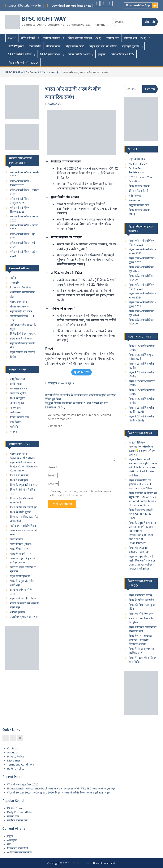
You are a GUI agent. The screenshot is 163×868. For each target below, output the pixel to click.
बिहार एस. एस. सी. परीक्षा (103, 46)
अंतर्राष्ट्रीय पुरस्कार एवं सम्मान (24, 617)
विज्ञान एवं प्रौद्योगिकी (20, 287)
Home (12, 38)
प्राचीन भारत (16, 384)
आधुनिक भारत (18, 379)
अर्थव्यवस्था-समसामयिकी (22, 292)
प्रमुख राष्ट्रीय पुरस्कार (20, 576)
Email (52, 475)
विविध (13, 357)
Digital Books (137, 159)
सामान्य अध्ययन (52, 38)
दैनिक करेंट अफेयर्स (138, 191)
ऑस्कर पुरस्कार (18, 612)
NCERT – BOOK (138, 164)
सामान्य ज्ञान (113, 38)
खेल (12, 297)
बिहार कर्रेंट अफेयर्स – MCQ (23, 62)
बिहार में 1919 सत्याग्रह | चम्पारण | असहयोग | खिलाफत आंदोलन (141, 640)
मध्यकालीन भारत (19, 388)
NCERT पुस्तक (16, 46)
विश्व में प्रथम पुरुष (19, 480)
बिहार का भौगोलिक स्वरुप (141, 614)
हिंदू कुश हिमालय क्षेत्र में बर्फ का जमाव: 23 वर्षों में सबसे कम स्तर (76, 403)
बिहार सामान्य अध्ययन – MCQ (85, 38)
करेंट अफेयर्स (28, 38)
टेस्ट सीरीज (35, 46)
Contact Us (14, 748)
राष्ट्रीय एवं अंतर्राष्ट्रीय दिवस (23, 526)
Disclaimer (14, 760)
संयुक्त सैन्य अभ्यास (20, 306)
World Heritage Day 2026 (23, 784)
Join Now (81, 372)
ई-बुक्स (102, 54)
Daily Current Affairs (20, 812)
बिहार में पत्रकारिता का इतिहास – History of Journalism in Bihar (140, 484)
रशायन (14, 432)
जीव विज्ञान (16, 422)
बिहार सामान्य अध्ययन (139, 186)
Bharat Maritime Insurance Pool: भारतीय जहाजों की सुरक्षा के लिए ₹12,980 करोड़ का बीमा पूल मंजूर (61, 788)
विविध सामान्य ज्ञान (19, 417)
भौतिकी (14, 427)
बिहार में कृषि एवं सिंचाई (140, 595)
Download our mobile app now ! (72, 6)
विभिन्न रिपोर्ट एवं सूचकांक (23, 334)
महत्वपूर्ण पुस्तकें (130, 46)
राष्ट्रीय (13, 278)
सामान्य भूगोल (17, 403)
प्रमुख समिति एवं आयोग (22, 338)
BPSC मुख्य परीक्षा (50, 54)
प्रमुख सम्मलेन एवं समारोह (23, 352)
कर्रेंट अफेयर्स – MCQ (122, 54)
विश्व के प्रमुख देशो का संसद (24, 485)
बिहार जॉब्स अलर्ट (75, 46)
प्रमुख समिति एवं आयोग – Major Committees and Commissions (24, 466)
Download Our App (138, 5)
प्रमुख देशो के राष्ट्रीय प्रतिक (23, 598)
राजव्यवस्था (16, 408)
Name (53, 467)
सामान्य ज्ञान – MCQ (135, 38)
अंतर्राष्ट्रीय (56, 72)
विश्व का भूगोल (18, 398)
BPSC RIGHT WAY (44, 19)
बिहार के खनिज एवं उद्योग (141, 600)
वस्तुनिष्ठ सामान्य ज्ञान (139, 205)
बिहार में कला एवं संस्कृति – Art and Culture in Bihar (142, 514)
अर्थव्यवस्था (16, 412)
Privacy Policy (16, 756)
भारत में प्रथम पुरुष (19, 549)
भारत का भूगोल (18, 393)
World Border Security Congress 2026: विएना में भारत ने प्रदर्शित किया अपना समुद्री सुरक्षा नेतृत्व (59, 792)
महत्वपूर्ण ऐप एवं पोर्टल (21, 311)
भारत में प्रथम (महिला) (21, 544)
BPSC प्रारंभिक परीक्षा (20, 54)
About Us (13, 752)
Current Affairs (39, 72)
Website (53, 483)
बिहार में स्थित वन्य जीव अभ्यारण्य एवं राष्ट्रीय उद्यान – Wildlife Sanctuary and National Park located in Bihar (143, 467)
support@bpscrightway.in (24, 6)
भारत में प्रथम (17, 539)
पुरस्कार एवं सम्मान (19, 302)
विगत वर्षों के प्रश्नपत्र (79, 54)
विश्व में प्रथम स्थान (19, 475)
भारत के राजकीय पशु (21, 554)
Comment (55, 426)
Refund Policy (16, 768)
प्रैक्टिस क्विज (53, 46)
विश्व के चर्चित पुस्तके (21, 512)
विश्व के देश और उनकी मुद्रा (24, 507)
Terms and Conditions (21, 764)
